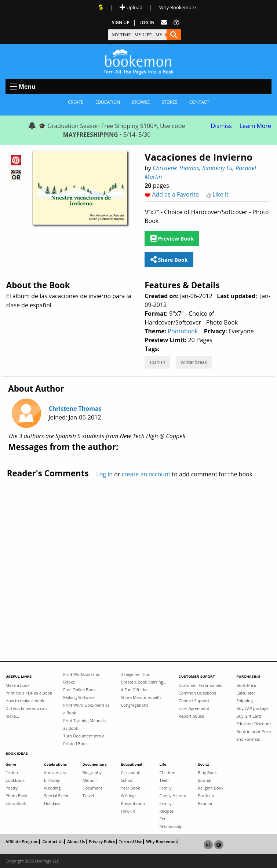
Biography (92, 772)
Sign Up (121, 23)
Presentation (133, 803)
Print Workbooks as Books (81, 678)
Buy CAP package (252, 708)
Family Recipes (166, 807)
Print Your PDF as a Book (29, 693)
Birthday (52, 780)
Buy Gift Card (249, 716)
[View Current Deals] (101, 7)
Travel (88, 796)
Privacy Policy (102, 842)
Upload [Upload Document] (131, 7)
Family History (173, 796)
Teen (164, 780)
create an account (146, 474)
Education (108, 102)
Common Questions (197, 693)
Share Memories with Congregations (141, 701)
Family (165, 788)
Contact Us (53, 842)
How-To (128, 811)
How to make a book (25, 701)
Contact (199, 102)
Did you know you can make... (26, 712)
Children (167, 772)
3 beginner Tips (136, 674)
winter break (194, 362)
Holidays (52, 803)
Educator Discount (254, 724)
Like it (220, 194)
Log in (104, 474)
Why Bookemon (161, 842)
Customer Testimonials (200, 685)
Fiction (12, 772)
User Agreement (194, 708)
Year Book (131, 788)
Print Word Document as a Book (86, 709)
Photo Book (17, 796)
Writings (129, 796)
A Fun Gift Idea (135, 690)
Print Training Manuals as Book (84, 724)
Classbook (131, 772)
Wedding (52, 788)
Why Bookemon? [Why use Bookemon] (178, 7)
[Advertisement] (138, 554)
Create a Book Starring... (144, 682)
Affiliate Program (22, 842)
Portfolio (206, 796)
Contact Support (194, 701)
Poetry (12, 788)
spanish (157, 362)
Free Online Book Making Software (79, 693)
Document (92, 788)
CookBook (15, 780)
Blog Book (207, 772)
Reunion (206, 803)
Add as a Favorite (175, 194)
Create (76, 102)
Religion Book (211, 788)
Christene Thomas (75, 409)
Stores (169, 102)
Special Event (56, 796)
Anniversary (55, 772)
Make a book (18, 685)
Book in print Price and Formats (254, 735)
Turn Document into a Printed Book (84, 740)
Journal (204, 780)
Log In (147, 23)
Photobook (183, 331)
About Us (76, 842)
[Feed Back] (164, 23)
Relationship (171, 826)
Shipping (245, 701)
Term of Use (131, 842)
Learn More (255, 126)
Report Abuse (191, 716)
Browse (141, 102)
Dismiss (221, 126)
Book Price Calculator (246, 689)
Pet (162, 819)
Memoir (90, 780)
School (127, 780)
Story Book (16, 803)
